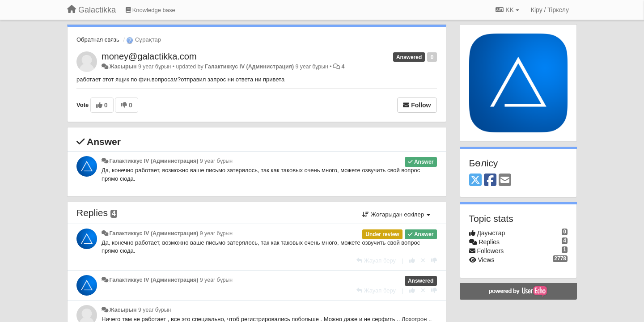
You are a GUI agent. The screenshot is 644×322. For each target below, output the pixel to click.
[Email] (505, 180)
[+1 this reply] (412, 261)
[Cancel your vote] (423, 261)
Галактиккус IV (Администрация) (249, 67)
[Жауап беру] (376, 261)
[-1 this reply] (434, 261)
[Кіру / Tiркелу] (550, 10)
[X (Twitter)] (475, 180)
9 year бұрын (216, 161)
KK (507, 10)
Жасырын (123, 67)
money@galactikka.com (149, 56)
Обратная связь (98, 40)
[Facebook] (490, 180)
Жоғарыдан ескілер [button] (396, 214)
